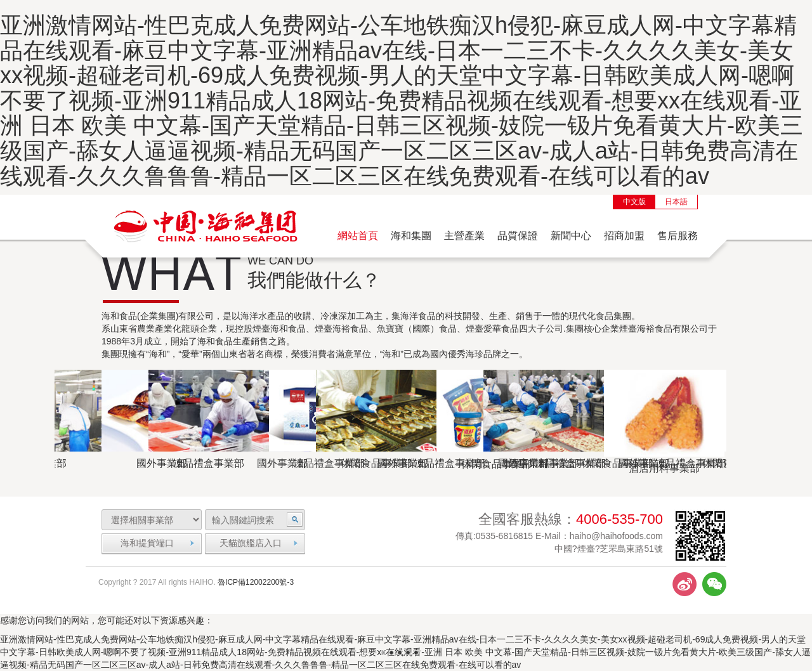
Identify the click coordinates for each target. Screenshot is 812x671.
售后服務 (678, 236)
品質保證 (518, 236)
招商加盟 (624, 236)
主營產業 (464, 236)
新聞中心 (571, 236)
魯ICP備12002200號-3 (256, 582)
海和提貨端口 (147, 543)
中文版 (634, 202)
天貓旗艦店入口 (251, 543)
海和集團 (411, 236)
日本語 (676, 202)
